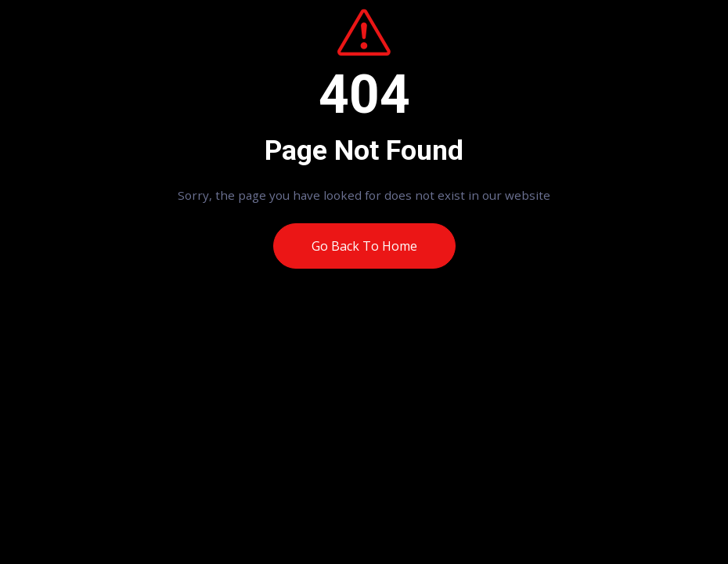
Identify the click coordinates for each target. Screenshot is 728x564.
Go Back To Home (364, 246)
